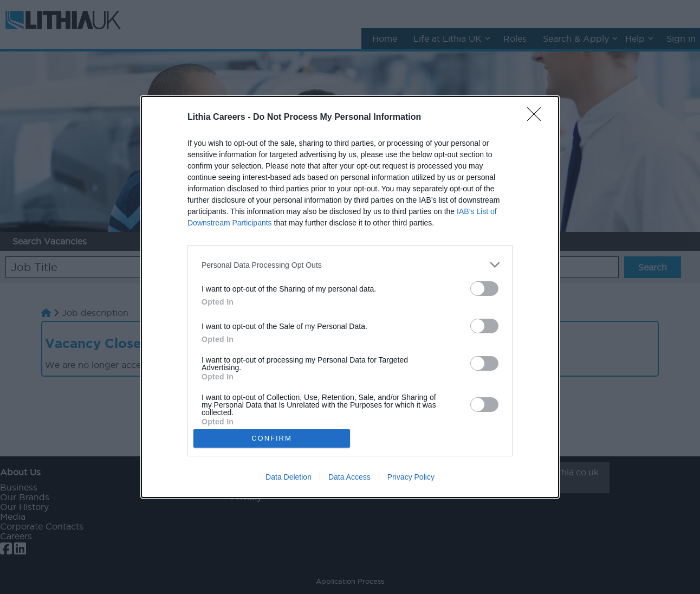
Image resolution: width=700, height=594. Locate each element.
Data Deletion (289, 477)
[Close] (537, 118)
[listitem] (350, 265)
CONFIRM (272, 438)
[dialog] (350, 297)
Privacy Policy (411, 477)
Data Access (349, 477)
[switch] (484, 289)
